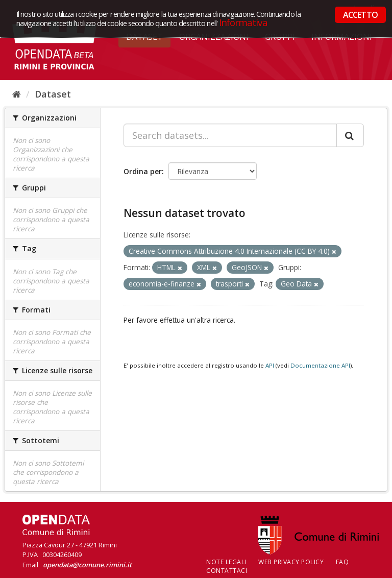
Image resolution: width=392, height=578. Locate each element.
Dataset (53, 94)
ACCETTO (360, 15)
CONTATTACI (227, 571)
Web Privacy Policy (291, 562)
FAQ (342, 562)
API (270, 365)
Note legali (226, 562)
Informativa (243, 22)
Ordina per (143, 171)
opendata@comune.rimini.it (87, 565)
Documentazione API (320, 365)
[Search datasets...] (230, 135)
